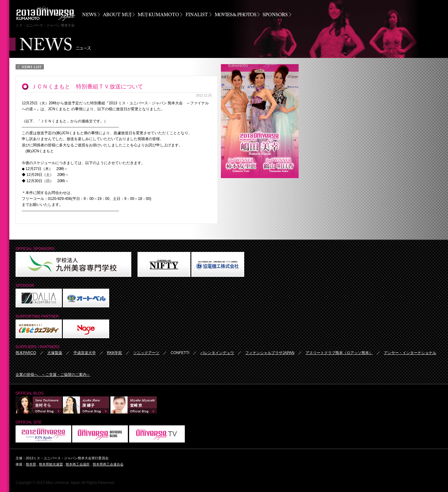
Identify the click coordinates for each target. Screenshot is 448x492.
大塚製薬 (55, 353)
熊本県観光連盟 (51, 464)
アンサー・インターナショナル (410, 353)
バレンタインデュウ (217, 353)
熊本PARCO (26, 353)
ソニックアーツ (146, 353)
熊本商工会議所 (78, 464)
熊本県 (31, 464)
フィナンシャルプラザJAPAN (270, 353)
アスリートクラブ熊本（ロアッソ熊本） (339, 353)
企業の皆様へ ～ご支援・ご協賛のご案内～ (53, 375)
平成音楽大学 (85, 353)
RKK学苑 (115, 353)
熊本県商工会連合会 (108, 464)
